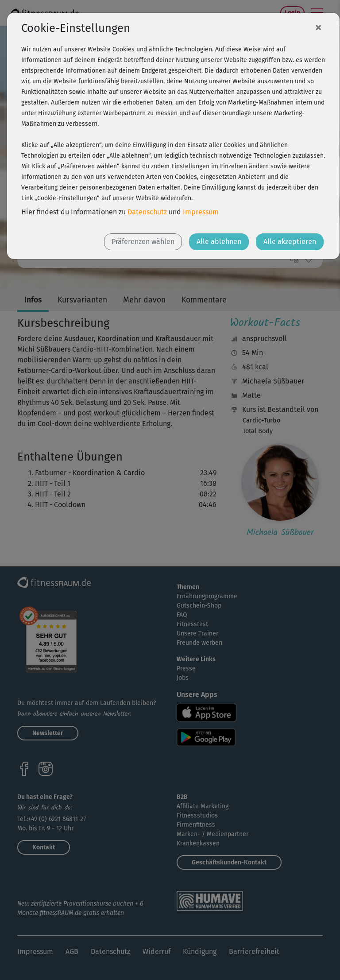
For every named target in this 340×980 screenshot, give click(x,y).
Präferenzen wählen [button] (143, 242)
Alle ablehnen (219, 242)
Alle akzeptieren (290, 242)
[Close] (318, 27)
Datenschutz (147, 212)
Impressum (201, 212)
